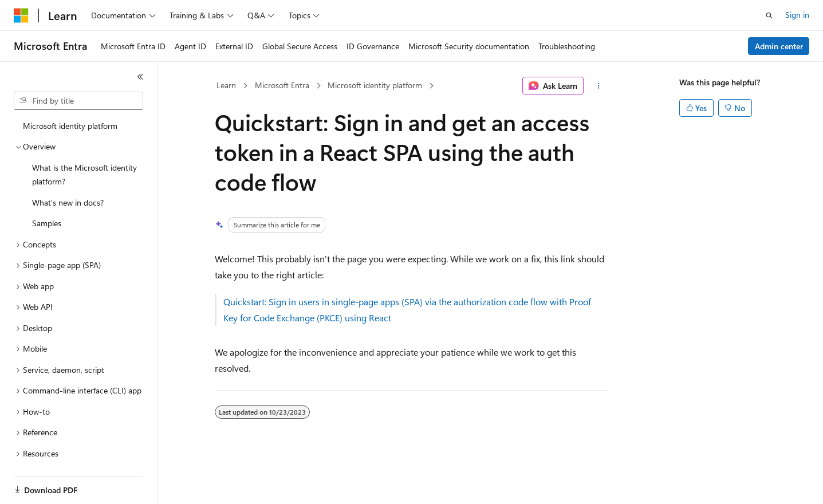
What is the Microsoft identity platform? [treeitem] (84, 175)
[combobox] (78, 101)
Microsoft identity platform (375, 85)
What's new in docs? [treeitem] (68, 202)
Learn (226, 85)
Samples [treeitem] (47, 223)
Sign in (797, 15)
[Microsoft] (21, 15)
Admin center (779, 46)
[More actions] (598, 86)
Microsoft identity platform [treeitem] (70, 126)
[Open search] (769, 15)
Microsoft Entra (282, 85)
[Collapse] (140, 77)
